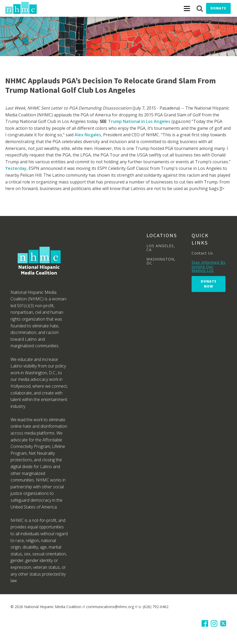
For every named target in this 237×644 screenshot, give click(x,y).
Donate (218, 8)
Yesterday (16, 168)
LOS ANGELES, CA (161, 248)
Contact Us (202, 253)
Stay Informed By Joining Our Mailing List (209, 266)
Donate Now (209, 284)
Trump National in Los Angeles (140, 121)
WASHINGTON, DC (161, 261)
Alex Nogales (88, 135)
